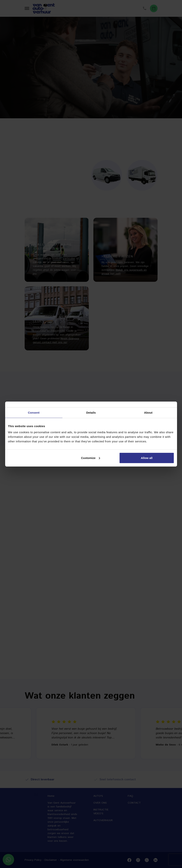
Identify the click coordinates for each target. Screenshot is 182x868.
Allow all (147, 458)
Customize (91, 458)
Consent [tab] (34, 413)
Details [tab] (91, 413)
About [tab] (148, 413)
